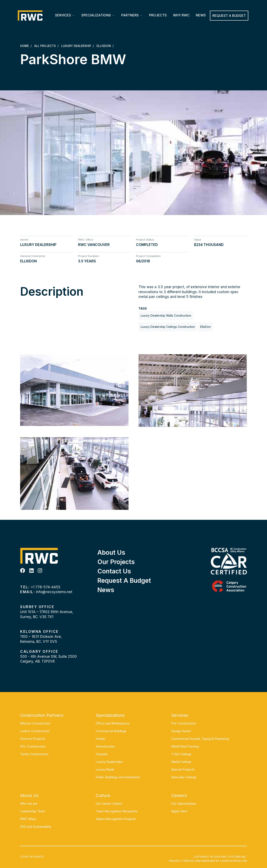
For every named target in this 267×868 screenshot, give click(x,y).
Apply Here (179, 811)
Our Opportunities (184, 803)
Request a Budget (124, 580)
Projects (158, 15)
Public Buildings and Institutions (118, 777)
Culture (103, 795)
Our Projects (116, 562)
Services (63, 15)
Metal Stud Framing (185, 746)
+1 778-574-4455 (46, 587)
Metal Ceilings (181, 762)
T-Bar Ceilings (181, 754)
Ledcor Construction (35, 731)
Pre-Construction (184, 723)
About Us (111, 552)
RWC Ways (28, 819)
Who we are (29, 803)
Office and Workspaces (113, 723)
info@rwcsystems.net (54, 592)
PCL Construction (33, 746)
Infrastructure (105, 746)
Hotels (100, 739)
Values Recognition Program (116, 819)
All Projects (45, 46)
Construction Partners (42, 715)
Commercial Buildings (111, 731)
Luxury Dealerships (109, 762)
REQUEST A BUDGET (229, 16)
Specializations (96, 15)
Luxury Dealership (76, 46)
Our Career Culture (109, 803)
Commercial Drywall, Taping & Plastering (200, 739)
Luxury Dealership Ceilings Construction (168, 327)
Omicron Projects (33, 739)
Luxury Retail (105, 769)
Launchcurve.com (233, 861)
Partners (130, 15)
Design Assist (181, 731)
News (201, 15)
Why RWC (181, 15)
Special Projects (183, 769)
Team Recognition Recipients (117, 811)
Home (24, 46)
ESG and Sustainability (36, 827)
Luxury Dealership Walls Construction (166, 315)
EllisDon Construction (35, 723)
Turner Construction (34, 754)
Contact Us (114, 571)
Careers (179, 795)
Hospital (102, 754)
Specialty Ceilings (184, 777)
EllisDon (104, 46)
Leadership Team (33, 811)
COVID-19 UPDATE (32, 857)
